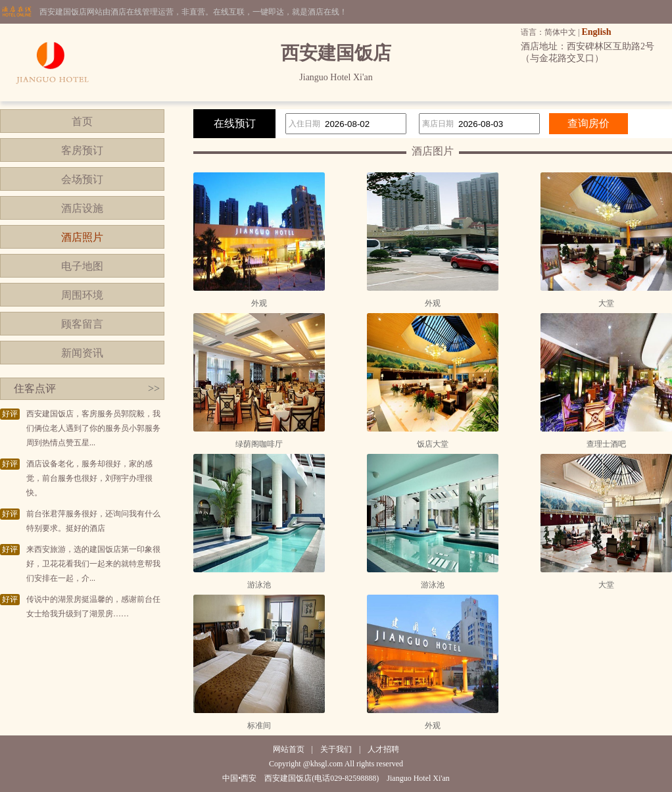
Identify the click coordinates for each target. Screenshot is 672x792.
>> (154, 388)
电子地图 (82, 266)
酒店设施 (82, 208)
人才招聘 (383, 749)
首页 (82, 121)
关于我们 (336, 749)
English (596, 32)
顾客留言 (82, 324)
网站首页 (289, 749)
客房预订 (82, 150)
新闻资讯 (82, 353)
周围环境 (82, 295)
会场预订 (82, 179)
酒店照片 (82, 237)
